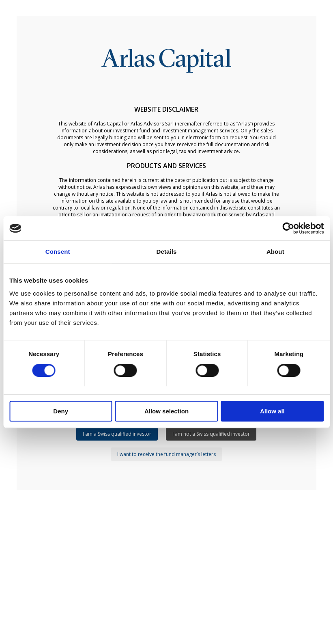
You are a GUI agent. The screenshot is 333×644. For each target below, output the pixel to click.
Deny (61, 411)
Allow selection (166, 411)
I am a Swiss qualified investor (117, 434)
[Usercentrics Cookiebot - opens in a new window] (288, 228)
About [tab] (275, 252)
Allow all (272, 411)
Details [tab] (167, 252)
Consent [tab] (58, 252)
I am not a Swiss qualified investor (211, 434)
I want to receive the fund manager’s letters (166, 454)
